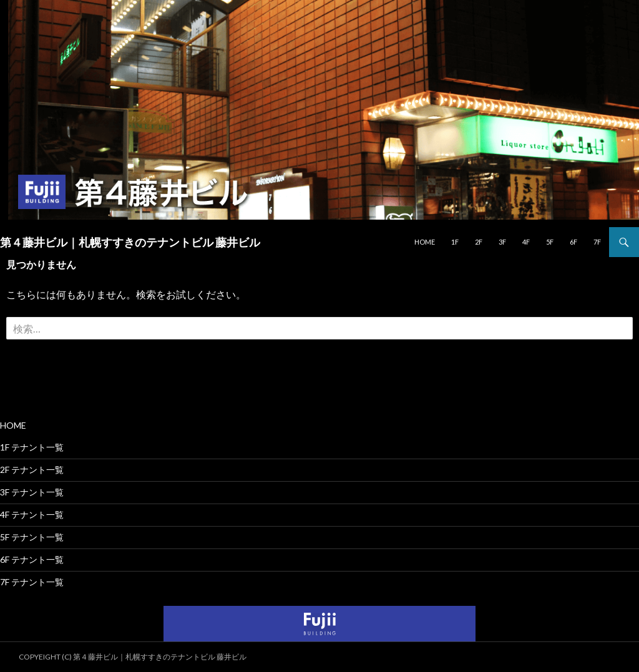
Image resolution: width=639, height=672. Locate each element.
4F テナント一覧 (32, 514)
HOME (425, 242)
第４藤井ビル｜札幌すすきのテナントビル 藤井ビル (130, 242)
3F (502, 242)
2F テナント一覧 (32, 470)
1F (455, 242)
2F (479, 242)
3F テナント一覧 (32, 492)
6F (573, 242)
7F (597, 242)
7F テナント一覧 (32, 582)
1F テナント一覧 (32, 447)
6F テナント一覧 (32, 559)
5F (550, 242)
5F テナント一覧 (32, 537)
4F (526, 242)
